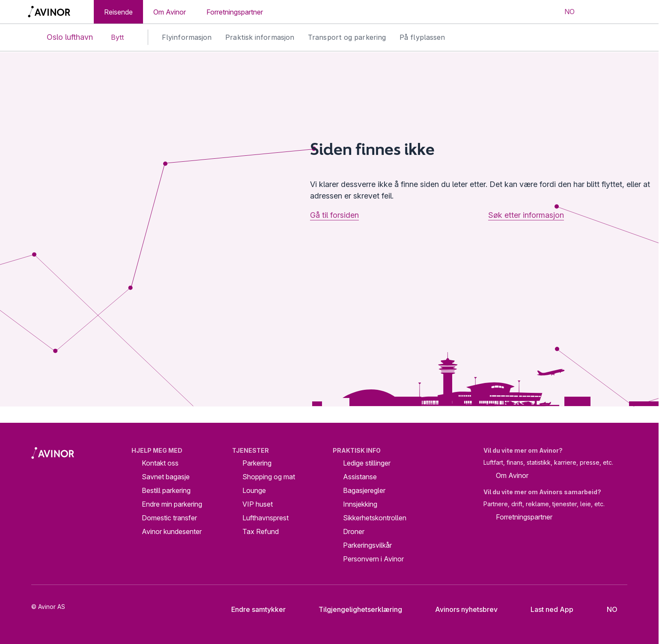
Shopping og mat (269, 477)
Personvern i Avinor (373, 559)
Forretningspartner (235, 12)
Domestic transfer (169, 518)
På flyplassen (422, 37)
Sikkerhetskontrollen (375, 518)
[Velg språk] (564, 12)
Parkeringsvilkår (367, 545)
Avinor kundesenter (172, 531)
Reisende (118, 12)
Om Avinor (170, 12)
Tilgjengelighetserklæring (354, 609)
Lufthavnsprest (265, 518)
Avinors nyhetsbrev (460, 609)
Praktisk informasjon (260, 37)
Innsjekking (360, 504)
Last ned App (545, 609)
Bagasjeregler (364, 490)
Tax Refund (261, 531)
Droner (354, 531)
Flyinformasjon (187, 37)
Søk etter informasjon (526, 215)
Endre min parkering (172, 504)
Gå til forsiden (334, 215)
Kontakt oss (160, 463)
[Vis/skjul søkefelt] (595, 12)
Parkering (257, 463)
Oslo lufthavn (63, 37)
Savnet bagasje (166, 477)
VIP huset (258, 504)
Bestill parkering (166, 490)
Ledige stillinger (367, 463)
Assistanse (360, 477)
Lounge (254, 490)
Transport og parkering (347, 37)
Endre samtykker (253, 609)
